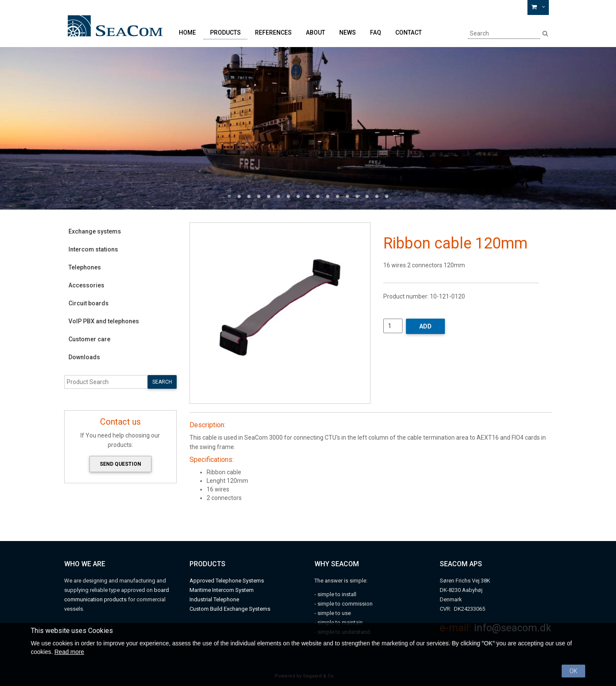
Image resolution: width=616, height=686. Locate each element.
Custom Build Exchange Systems (230, 609)
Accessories (86, 285)
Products (225, 33)
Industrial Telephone (214, 599)
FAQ (376, 33)
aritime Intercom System (224, 590)
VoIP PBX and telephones (104, 321)
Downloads (84, 357)
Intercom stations (93, 249)
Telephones (85, 267)
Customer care (89, 339)
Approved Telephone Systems (227, 581)
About (315, 33)
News (348, 33)
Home (187, 33)
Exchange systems (95, 231)
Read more (69, 652)
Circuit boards (89, 303)
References (273, 33)
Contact (409, 33)
